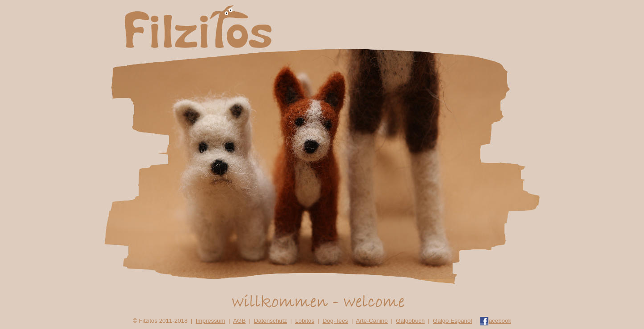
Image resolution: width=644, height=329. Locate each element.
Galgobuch (410, 321)
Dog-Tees (335, 321)
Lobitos (305, 321)
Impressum (211, 321)
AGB (239, 321)
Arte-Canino (372, 321)
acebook (496, 321)
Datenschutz (271, 321)
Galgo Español (452, 321)
